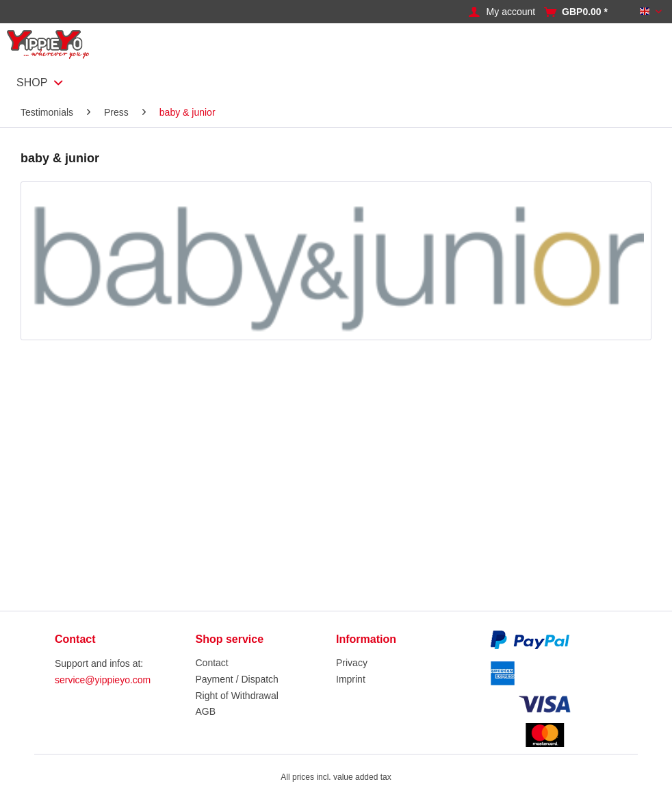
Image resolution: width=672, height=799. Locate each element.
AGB (206, 711)
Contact (212, 663)
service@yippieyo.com (103, 680)
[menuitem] (515, 12)
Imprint (351, 679)
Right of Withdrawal (237, 696)
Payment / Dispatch (237, 679)
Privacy (352, 663)
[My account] (511, 12)
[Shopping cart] (585, 12)
